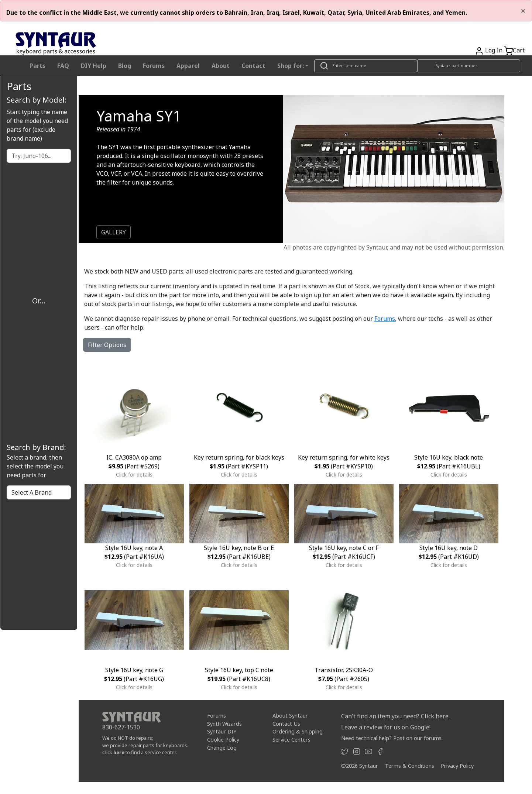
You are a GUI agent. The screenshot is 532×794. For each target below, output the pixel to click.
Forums (154, 66)
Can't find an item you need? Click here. (395, 716)
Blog (125, 66)
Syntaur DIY (222, 731)
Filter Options (107, 345)
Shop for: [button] (291, 66)
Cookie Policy (223, 740)
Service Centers (291, 740)
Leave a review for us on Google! (386, 727)
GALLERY (114, 232)
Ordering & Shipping (298, 731)
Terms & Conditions (410, 766)
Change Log (222, 748)
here (119, 752)
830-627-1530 (121, 727)
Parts (37, 66)
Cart (519, 50)
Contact (253, 66)
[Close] (523, 11)
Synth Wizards (224, 724)
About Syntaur (290, 716)
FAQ (63, 66)
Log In (494, 50)
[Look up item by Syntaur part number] (469, 66)
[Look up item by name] (366, 66)
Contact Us (286, 724)
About (221, 66)
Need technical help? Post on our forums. (392, 738)
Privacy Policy (457, 766)
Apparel (188, 66)
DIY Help (94, 66)
